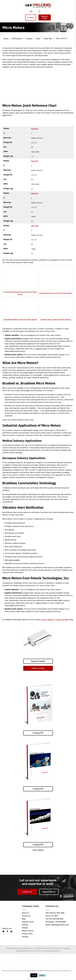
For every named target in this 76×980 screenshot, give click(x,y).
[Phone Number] (39, 11)
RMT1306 (35, 226)
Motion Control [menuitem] (28, 957)
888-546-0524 (58, 945)
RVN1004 (34, 129)
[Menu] (22, 11)
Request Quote (45, 17)
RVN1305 (34, 161)
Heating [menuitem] (25, 954)
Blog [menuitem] (24, 945)
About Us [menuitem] (25, 939)
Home (6, 38)
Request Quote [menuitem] (28, 948)
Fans (38, 38)
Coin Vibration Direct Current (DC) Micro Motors (20, 314)
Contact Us (27, 918)
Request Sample (38, 655)
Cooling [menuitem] (25, 951)
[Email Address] (31, 11)
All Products (17, 38)
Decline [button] (42, 975)
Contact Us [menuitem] (26, 942)
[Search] (48, 11)
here (32, 414)
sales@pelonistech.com (60, 951)
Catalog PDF (38, 727)
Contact (31, 17)
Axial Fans (48, 38)
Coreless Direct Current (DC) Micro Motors (56, 314)
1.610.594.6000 (60, 948)
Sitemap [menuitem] (25, 963)
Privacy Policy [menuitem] (27, 960)
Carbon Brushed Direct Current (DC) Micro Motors (56, 290)
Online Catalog (38, 663)
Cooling (29, 38)
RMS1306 (35, 193)
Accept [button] (34, 975)
